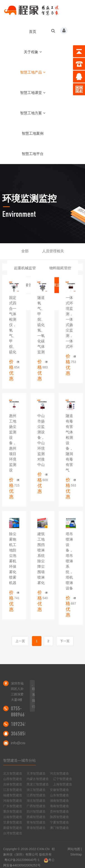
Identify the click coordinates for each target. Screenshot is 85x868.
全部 (25, 251)
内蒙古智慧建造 (38, 779)
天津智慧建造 (36, 773)
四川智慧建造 (36, 811)
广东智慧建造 (13, 806)
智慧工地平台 (33, 154)
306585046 (21, 734)
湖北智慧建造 (36, 801)
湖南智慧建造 (59, 801)
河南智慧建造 (13, 801)
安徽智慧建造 (59, 790)
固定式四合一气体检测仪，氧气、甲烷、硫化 (13, 325)
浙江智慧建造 (36, 790)
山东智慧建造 (59, 795)
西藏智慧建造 (36, 817)
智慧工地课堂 (33, 93)
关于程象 (33, 52)
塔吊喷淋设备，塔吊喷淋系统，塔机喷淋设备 (69, 561)
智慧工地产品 (33, 72)
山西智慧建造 (13, 779)
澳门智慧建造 (59, 828)
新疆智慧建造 (13, 828)
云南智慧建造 (13, 817)
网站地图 (74, 849)
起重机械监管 (25, 268)
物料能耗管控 (60, 268)
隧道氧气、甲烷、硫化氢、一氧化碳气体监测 (41, 325)
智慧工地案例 (33, 133)
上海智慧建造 (63, 784)
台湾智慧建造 (13, 833)
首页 (33, 32)
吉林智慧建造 (13, 784)
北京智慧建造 (13, 773)
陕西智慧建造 (59, 817)
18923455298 (23, 724)
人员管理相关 (53, 251)
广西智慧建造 (36, 806)
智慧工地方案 (33, 113)
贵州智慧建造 (59, 811)
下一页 (65, 641)
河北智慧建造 (59, 773)
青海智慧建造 (36, 822)
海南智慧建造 (59, 806)
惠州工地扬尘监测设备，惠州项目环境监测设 (13, 443)
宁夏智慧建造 (59, 822)
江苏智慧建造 (13, 790)
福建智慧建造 (13, 795)
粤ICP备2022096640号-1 (22, 860)
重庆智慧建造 (13, 811)
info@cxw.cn (21, 743)
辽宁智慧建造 (63, 779)
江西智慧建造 (36, 795)
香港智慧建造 (36, 828)
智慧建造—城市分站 (19, 760)
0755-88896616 (20, 712)
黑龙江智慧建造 (38, 784)
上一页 (20, 641)
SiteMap (76, 854)
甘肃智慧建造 (13, 822)
